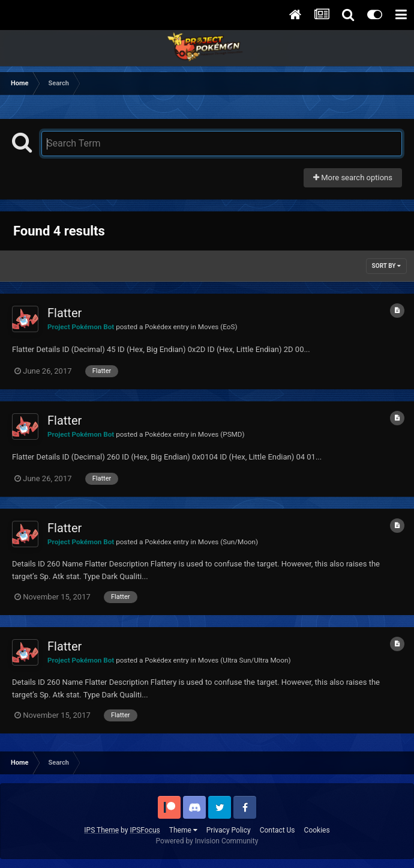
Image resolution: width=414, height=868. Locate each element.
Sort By (386, 266)
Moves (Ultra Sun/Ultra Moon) (244, 660)
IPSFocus (145, 830)
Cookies (317, 830)
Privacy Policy (229, 830)
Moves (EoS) (218, 327)
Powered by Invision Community (207, 841)
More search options (353, 178)
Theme (183, 830)
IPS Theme (101, 830)
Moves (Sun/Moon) (228, 542)
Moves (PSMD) (221, 434)
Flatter (64, 313)
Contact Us (277, 830)
